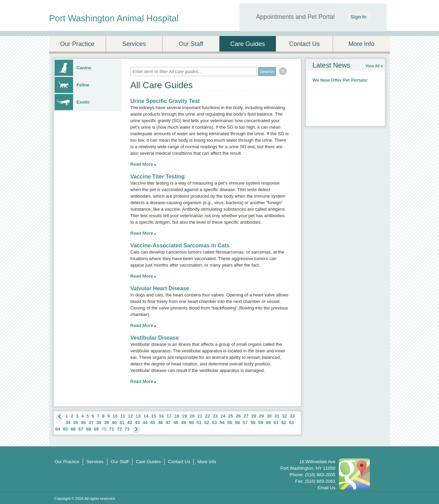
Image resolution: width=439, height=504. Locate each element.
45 (153, 423)
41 (122, 423)
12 (130, 416)
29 (261, 416)
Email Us (327, 488)
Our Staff (191, 44)
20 (192, 416)
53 (214, 423)
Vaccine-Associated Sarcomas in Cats (180, 245)
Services (134, 44)
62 (284, 423)
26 (238, 416)
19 (184, 416)
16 (161, 416)
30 (269, 416)
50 (191, 423)
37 (91, 423)
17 (169, 416)
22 (207, 416)
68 (88, 429)
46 (161, 423)
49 (183, 423)
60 (268, 423)
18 (177, 416)
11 (123, 416)
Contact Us (304, 44)
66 (73, 429)
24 (223, 416)
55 (230, 423)
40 (114, 423)
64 (58, 429)
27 (246, 416)
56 (237, 423)
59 (261, 423)
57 (245, 423)
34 (68, 423)
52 (206, 423)
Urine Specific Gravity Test (165, 101)
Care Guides (248, 44)
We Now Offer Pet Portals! (340, 80)
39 (106, 423)
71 (111, 429)
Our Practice (77, 44)
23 (215, 416)
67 (81, 429)
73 (127, 429)
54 (222, 423)
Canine (73, 68)
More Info (361, 44)
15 (153, 416)
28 (254, 416)
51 (199, 423)
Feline (72, 85)
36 (83, 423)
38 (99, 423)
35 (75, 423)
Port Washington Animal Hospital (114, 18)
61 (276, 423)
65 (65, 429)
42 (130, 423)
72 (119, 429)
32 (284, 416)
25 (230, 416)
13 (138, 416)
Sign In (359, 17)
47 (168, 423)
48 (176, 423)
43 (137, 423)
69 (96, 429)
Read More (142, 164)
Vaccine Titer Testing (158, 177)
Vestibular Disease (155, 338)
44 (145, 423)
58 (253, 423)
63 (292, 423)
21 (200, 416)
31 (277, 416)
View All (372, 66)
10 (115, 416)
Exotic (72, 102)
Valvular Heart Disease (160, 288)
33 (292, 416)
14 (146, 416)
